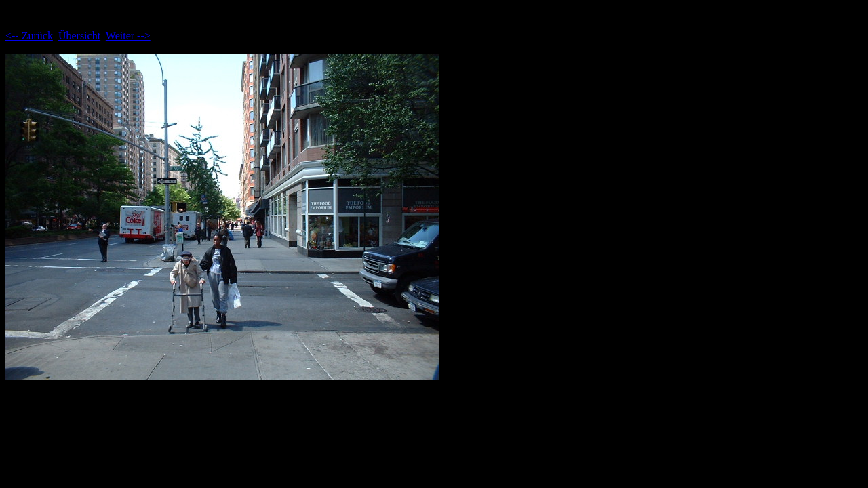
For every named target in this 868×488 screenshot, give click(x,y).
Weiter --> (128, 36)
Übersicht (79, 36)
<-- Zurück (29, 36)
